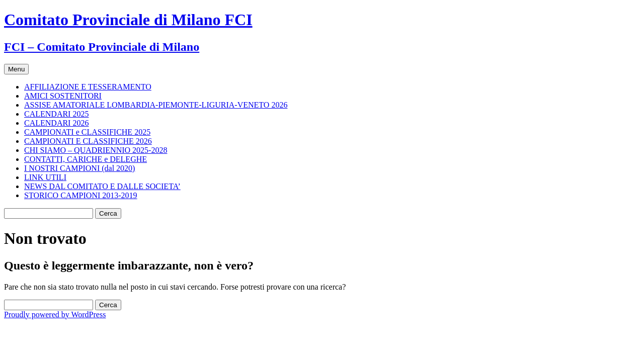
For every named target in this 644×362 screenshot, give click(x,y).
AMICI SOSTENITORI (63, 96)
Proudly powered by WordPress (55, 314)
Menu (16, 69)
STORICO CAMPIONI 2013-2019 (81, 195)
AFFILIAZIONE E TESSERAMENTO (88, 87)
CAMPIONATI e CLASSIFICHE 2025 (87, 132)
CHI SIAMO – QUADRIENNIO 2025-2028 (96, 150)
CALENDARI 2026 (56, 123)
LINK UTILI (45, 177)
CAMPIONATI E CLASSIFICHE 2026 (88, 141)
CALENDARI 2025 (56, 114)
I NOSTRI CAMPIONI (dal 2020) (79, 168)
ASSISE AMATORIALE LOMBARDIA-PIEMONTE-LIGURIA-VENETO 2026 (156, 105)
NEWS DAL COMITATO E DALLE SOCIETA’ (102, 186)
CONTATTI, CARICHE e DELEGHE (86, 159)
